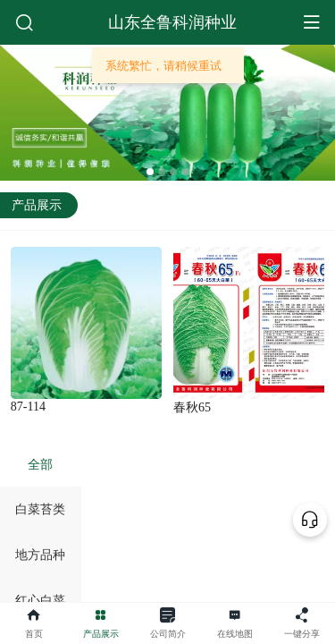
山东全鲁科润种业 (172, 22)
